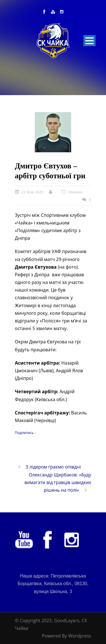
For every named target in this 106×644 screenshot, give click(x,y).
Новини (75, 192)
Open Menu (89, 41)
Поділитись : (25, 433)
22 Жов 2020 (33, 192)
